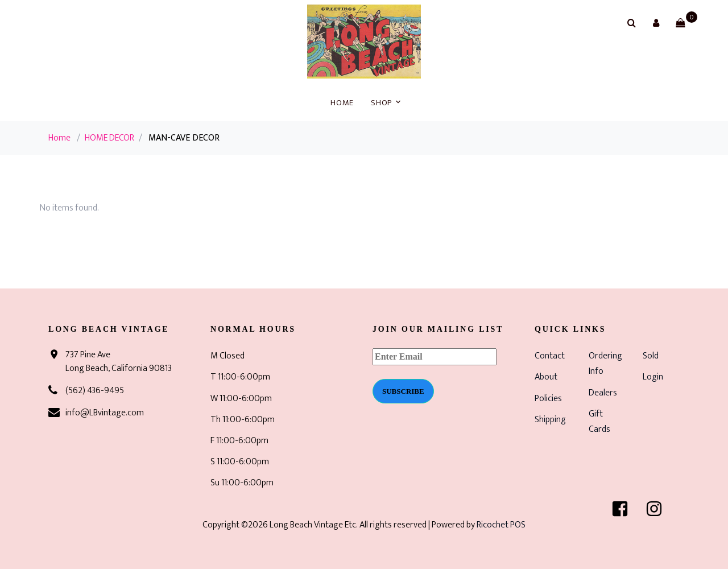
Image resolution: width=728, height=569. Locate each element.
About (546, 377)
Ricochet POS (501, 525)
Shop (381, 103)
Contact (550, 356)
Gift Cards (599, 422)
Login (653, 377)
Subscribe (403, 391)
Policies (548, 399)
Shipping (550, 420)
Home (342, 103)
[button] (656, 23)
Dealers (603, 393)
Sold (651, 356)
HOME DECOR (109, 138)
